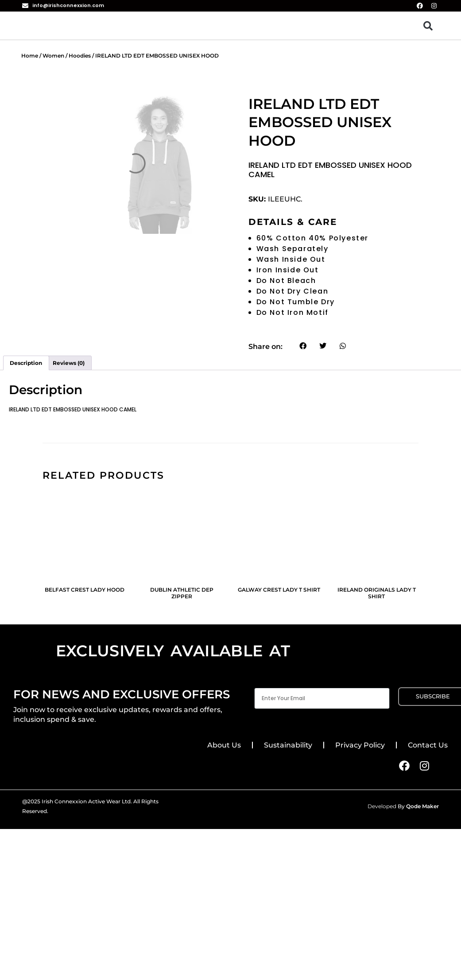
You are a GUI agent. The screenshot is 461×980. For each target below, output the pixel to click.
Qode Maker (422, 806)
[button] (428, 25)
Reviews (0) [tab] (69, 363)
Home (30, 56)
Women (53, 56)
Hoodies (80, 56)
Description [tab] (26, 363)
